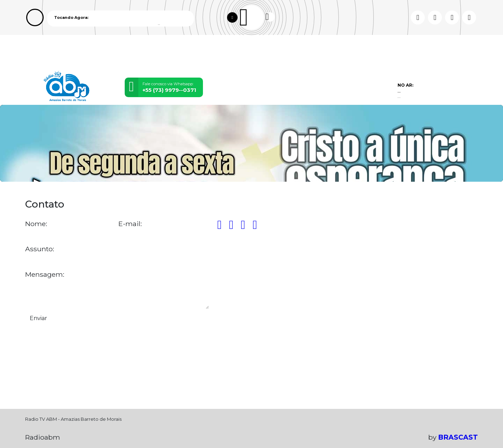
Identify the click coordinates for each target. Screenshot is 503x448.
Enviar (38, 318)
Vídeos (128, 53)
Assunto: (40, 249)
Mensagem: (45, 274)
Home (40, 53)
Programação (83, 53)
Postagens (214, 53)
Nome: (36, 224)
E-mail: (130, 224)
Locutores (168, 53)
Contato (257, 53)
